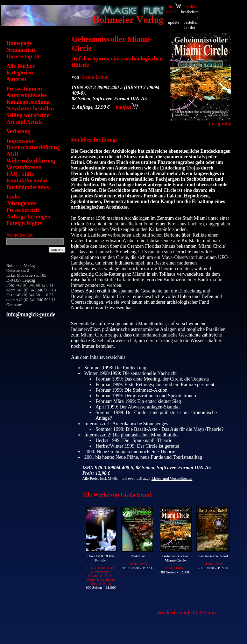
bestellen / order (191, 25)
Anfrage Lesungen (28, 216)
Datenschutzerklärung (33, 147)
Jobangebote (21, 203)
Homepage (19, 43)
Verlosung (18, 131)
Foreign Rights (24, 223)
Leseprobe (220, 124)
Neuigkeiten (21, 50)
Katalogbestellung (28, 102)
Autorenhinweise (26, 95)
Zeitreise (138, 556)
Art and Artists (24, 122)
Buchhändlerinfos (28, 187)
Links (13, 197)
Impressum (20, 141)
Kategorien (20, 73)
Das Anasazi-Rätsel (213, 556)
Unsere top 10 (23, 56)
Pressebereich (23, 210)
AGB (12, 154)
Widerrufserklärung (31, 161)
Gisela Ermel (95, 77)
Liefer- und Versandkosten (172, 478)
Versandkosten (24, 167)
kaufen (127, 107)
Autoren (16, 79)
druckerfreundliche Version (186, 612)
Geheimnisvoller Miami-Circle (175, 558)
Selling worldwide (28, 115)
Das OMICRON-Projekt (101, 558)
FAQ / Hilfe (20, 174)
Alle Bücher (20, 66)
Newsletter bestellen (30, 108)
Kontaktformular (27, 180)
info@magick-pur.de (31, 314)
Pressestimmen (24, 89)
